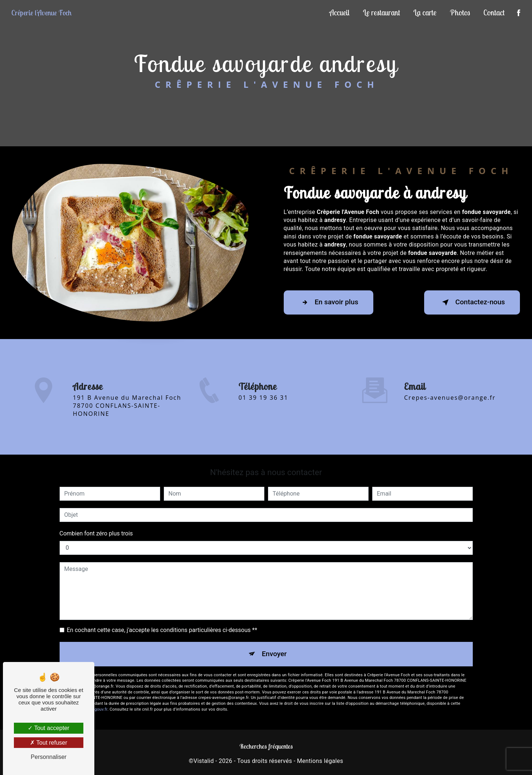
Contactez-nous (472, 302)
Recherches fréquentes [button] (266, 746)
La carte (425, 12)
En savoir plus (329, 302)
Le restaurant (381, 12)
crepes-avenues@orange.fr (450, 391)
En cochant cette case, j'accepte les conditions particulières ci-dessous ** (162, 630)
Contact (494, 12)
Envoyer (274, 654)
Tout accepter (48, 728)
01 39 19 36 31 (263, 404)
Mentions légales (320, 761)
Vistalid (204, 761)
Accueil (339, 12)
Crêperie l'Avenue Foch (41, 13)
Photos (460, 12)
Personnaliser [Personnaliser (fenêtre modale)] (49, 757)
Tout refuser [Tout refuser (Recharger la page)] (49, 743)
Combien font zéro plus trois (96, 533)
